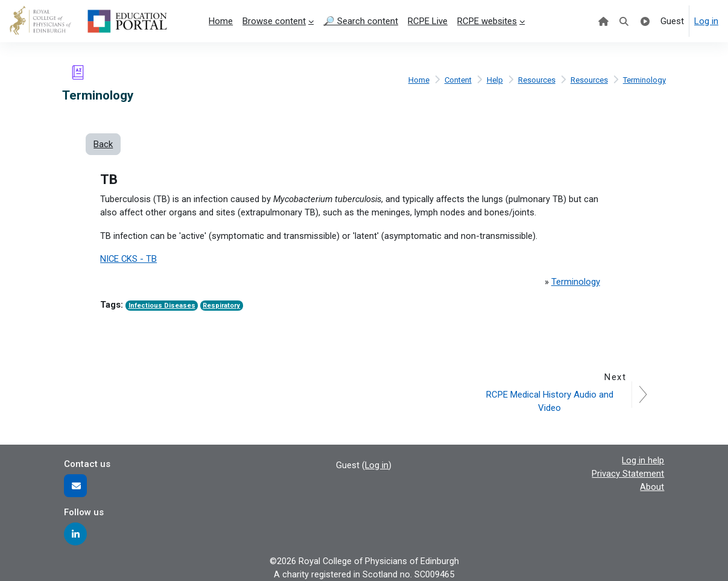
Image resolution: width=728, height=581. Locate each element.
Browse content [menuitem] (274, 21)
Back (103, 144)
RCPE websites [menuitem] (487, 21)
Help (494, 80)
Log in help (643, 460)
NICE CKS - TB (129, 259)
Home (416, 80)
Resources (536, 80)
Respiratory (223, 307)
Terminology (644, 80)
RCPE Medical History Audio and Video (550, 401)
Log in (706, 21)
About (652, 487)
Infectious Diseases (162, 307)
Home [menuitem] (221, 21)
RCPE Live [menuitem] (428, 21)
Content (457, 80)
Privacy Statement (628, 474)
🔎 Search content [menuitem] (361, 21)
